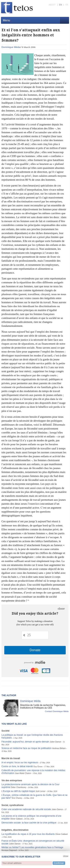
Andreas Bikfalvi (59, 748)
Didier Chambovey (18, 787)
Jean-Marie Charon (23, 773)
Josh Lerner (40, 791)
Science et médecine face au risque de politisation (27, 748)
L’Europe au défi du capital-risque (18, 791)
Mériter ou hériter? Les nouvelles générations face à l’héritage (32, 847)
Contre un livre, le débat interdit (17, 766)
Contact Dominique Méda (57, 711)
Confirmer (59, 863)
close (61, 609)
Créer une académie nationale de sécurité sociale (26, 809)
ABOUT (52, 5)
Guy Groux (38, 767)
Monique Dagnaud (9, 850)
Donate (35, 650)
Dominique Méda (11, 47)
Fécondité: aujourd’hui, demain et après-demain (25, 742)
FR (67, 5)
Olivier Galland (16, 819)
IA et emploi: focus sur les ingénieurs (20, 762)
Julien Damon (56, 742)
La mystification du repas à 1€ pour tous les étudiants (28, 834)
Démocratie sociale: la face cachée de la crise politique (29, 823)
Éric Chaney (17, 798)
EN (61, 5)
